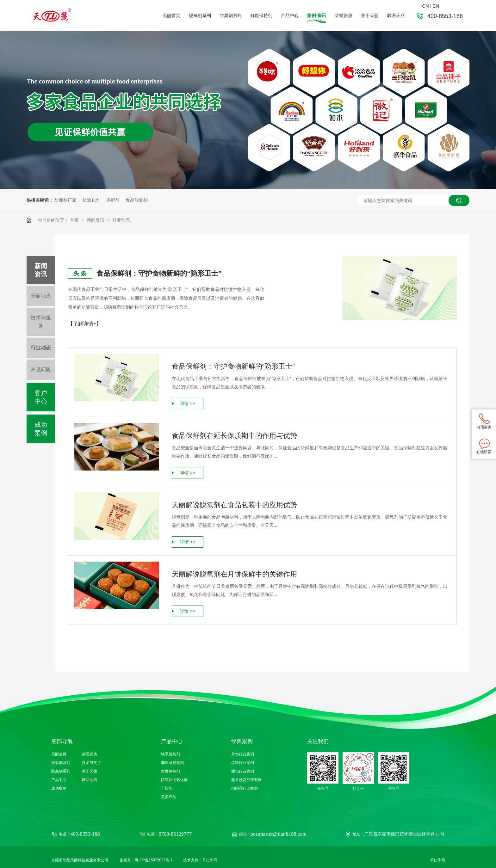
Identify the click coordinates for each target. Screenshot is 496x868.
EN (436, 6)
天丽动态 (41, 296)
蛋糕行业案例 (243, 763)
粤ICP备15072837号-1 (154, 860)
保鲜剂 (113, 200)
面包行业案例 (243, 771)
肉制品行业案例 (245, 788)
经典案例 (242, 741)
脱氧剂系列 (200, 16)
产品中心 (290, 16)
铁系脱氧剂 (170, 754)
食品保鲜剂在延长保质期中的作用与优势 (234, 436)
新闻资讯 (96, 220)
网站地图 (90, 780)
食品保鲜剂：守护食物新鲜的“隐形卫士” (159, 273)
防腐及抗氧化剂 (174, 780)
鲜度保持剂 (261, 16)
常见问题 (41, 369)
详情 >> (188, 403)
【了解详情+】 (85, 324)
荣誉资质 (344, 16)
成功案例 (41, 429)
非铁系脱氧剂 (172, 763)
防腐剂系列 (231, 16)
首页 (75, 220)
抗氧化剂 (91, 200)
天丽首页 (171, 16)
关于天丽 (370, 16)
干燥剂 (167, 788)
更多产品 (169, 797)
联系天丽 (396, 16)
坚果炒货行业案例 (246, 780)
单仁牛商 (437, 860)
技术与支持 (91, 763)
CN (425, 6)
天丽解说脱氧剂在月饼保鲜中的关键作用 (234, 574)
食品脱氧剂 (137, 200)
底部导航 (62, 741)
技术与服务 (41, 322)
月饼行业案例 (243, 754)
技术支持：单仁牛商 (200, 860)
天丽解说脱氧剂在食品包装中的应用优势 (234, 505)
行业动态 (121, 220)
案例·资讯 (317, 16)
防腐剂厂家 (65, 200)
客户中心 (41, 397)
